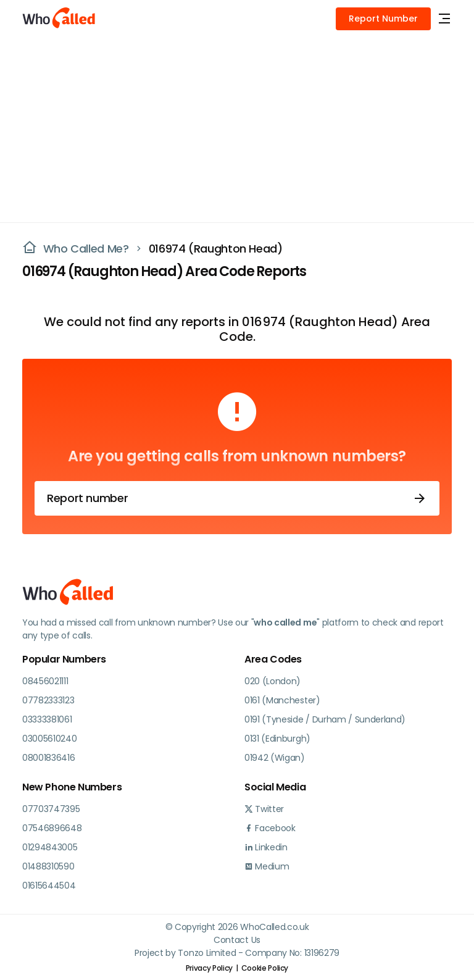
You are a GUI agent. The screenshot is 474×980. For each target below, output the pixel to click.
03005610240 (49, 739)
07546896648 (52, 828)
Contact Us (237, 940)
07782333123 (48, 700)
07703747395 (51, 809)
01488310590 (48, 866)
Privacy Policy (209, 968)
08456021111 (45, 681)
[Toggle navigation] (444, 19)
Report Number (383, 19)
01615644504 (49, 886)
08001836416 (48, 758)
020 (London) (272, 681)
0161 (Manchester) (282, 700)
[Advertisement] (237, 130)
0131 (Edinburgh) (277, 739)
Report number (237, 498)
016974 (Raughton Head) (216, 249)
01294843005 (50, 847)
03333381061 (47, 719)
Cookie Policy (265, 968)
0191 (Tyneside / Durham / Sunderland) (325, 719)
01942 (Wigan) (275, 758)
